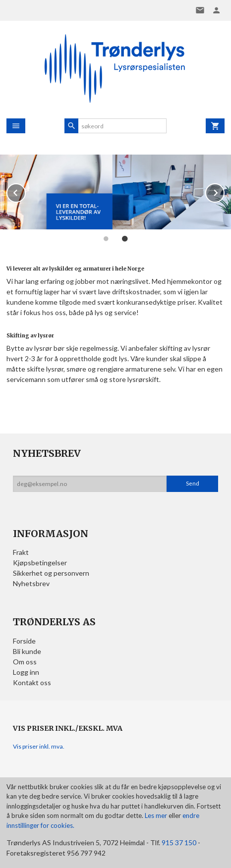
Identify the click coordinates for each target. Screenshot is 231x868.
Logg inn (26, 672)
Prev (25, 191)
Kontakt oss (32, 682)
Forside (24, 641)
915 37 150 (179, 842)
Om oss (25, 662)
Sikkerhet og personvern (51, 573)
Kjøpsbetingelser (40, 563)
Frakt (21, 552)
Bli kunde (27, 651)
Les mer (157, 815)
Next (224, 191)
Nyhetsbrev (31, 583)
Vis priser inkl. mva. (39, 746)
